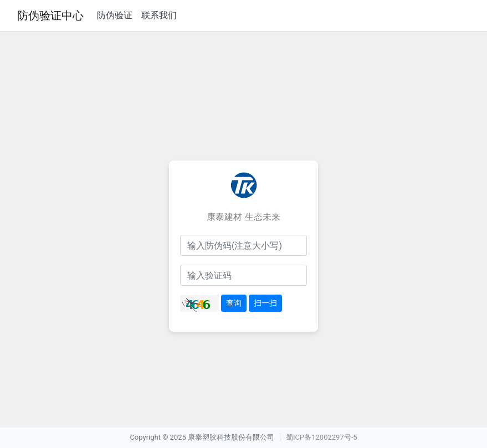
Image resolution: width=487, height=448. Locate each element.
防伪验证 (115, 15)
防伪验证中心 (50, 16)
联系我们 (159, 15)
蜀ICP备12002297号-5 (322, 437)
